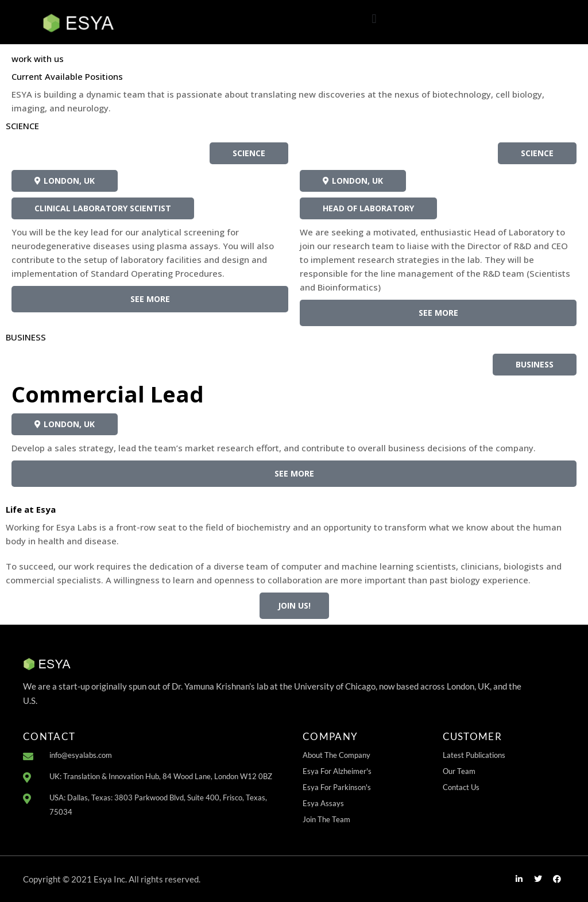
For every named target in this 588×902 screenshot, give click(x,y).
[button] (374, 19)
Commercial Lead (108, 394)
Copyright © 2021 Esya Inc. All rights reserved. (112, 879)
